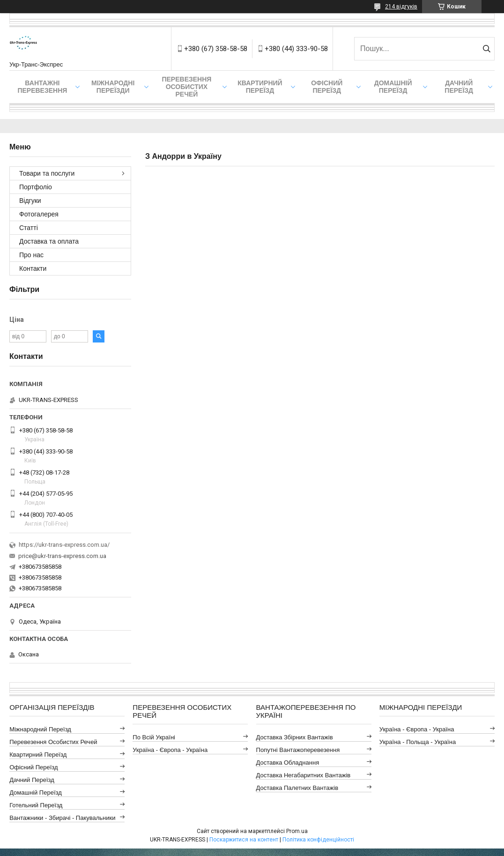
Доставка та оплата (49, 241)
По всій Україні (154, 737)
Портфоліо (36, 187)
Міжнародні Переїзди (113, 87)
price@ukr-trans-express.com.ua (62, 556)
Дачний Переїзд (459, 87)
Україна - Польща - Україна (418, 742)
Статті (29, 228)
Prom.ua (297, 831)
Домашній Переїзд (393, 87)
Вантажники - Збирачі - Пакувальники (62, 818)
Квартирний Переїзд (38, 755)
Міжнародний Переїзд (40, 729)
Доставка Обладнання (288, 763)
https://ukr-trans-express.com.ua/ (64, 545)
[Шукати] (486, 49)
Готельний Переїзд (36, 805)
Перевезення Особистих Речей (186, 87)
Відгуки (30, 201)
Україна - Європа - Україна (170, 750)
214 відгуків (401, 7)
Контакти (33, 268)
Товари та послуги (47, 173)
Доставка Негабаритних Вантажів (304, 775)
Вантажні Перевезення (42, 87)
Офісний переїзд (327, 87)
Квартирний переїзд (260, 87)
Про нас (31, 255)
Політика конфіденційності (318, 840)
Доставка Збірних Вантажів (295, 737)
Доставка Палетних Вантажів (297, 788)
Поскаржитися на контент (244, 840)
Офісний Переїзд (33, 767)
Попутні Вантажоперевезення (298, 750)
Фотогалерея (39, 214)
